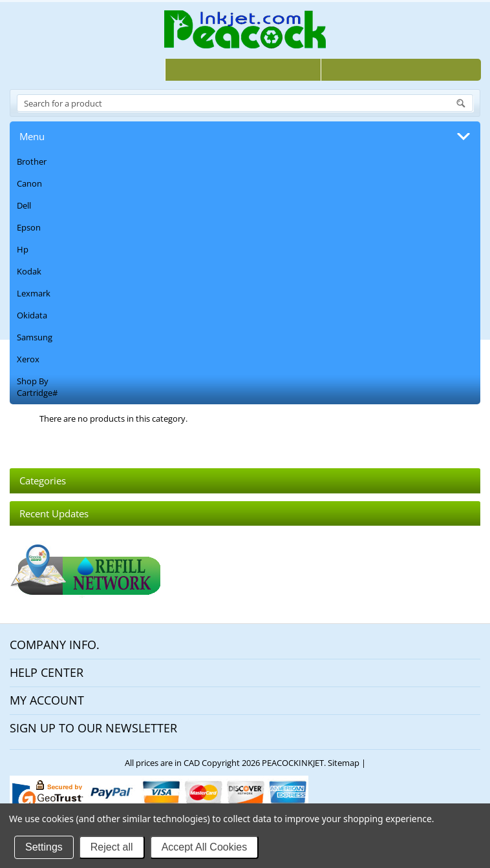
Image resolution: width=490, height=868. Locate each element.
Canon (29, 183)
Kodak (29, 271)
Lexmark (34, 293)
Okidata (32, 315)
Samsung (35, 337)
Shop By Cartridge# (37, 387)
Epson (29, 227)
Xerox (28, 359)
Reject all (112, 847)
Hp (23, 249)
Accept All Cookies (205, 847)
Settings (44, 847)
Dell (24, 205)
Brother (32, 161)
